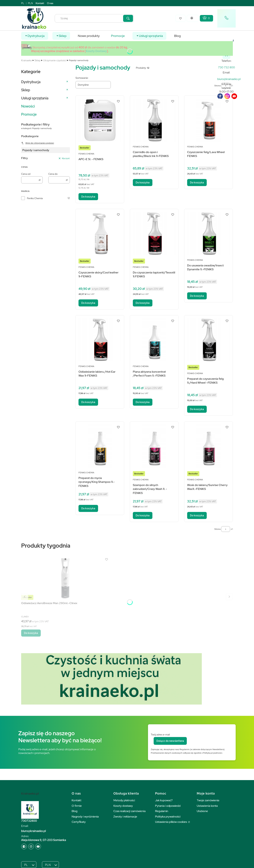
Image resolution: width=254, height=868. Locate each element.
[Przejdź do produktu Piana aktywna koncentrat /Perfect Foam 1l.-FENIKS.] (154, 340)
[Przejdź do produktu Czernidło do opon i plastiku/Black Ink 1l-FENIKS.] (154, 120)
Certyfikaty (79, 822)
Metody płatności (124, 800)
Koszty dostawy (123, 806)
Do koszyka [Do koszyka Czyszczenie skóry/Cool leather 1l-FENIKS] (88, 303)
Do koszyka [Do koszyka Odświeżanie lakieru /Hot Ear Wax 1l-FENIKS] (88, 402)
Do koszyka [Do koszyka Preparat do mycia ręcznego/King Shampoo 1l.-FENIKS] (88, 508)
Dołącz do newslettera (170, 741)
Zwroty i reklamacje (125, 817)
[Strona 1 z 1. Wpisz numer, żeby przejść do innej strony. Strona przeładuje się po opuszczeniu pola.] (226, 529)
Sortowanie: (82, 78)
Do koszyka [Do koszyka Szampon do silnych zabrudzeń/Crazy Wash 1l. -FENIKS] (143, 515)
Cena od (26, 174)
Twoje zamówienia (208, 800)
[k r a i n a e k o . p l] (226, 67)
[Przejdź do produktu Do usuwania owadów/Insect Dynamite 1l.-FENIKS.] (208, 233)
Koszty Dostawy (96, 51)
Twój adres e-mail (160, 735)
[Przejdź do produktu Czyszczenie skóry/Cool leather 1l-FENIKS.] (100, 233)
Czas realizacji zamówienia (129, 811)
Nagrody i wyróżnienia (85, 817)
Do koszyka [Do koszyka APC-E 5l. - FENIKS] (88, 197)
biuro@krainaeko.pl (34, 831)
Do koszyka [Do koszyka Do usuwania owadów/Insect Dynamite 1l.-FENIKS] (197, 296)
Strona (217, 529)
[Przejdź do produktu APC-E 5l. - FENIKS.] (100, 120)
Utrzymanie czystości (55, 60)
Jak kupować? (164, 800)
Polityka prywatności (168, 817)
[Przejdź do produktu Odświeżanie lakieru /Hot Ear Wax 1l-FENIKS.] (100, 340)
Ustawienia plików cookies (171, 822)
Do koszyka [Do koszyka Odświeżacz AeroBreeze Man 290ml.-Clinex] (31, 633)
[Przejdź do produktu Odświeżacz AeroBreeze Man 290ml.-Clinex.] (65, 578)
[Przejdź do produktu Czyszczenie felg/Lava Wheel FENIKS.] (208, 120)
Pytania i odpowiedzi (168, 806)
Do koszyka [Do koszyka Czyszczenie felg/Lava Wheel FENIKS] (197, 183)
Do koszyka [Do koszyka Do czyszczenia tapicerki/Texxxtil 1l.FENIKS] (143, 303)
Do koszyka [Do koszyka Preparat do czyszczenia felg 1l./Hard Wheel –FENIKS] (197, 409)
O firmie (77, 806)
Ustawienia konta (207, 806)
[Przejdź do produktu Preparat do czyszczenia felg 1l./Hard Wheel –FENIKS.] (208, 340)
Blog (75, 811)
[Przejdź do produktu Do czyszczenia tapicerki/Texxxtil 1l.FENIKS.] (154, 233)
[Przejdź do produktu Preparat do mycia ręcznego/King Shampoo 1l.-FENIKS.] (100, 446)
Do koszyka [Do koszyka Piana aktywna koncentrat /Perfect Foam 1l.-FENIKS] (143, 402)
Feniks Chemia (35, 198)
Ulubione (202, 811)
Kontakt (40, 3)
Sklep (38, 60)
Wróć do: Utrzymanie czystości (38, 143)
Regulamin (162, 811)
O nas (50, 3)
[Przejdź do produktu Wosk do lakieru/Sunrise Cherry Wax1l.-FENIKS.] (208, 446)
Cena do (53, 174)
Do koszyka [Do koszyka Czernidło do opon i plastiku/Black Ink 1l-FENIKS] (143, 183)
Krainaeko (27, 60)
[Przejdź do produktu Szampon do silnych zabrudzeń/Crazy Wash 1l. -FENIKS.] (154, 446)
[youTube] (234, 96)
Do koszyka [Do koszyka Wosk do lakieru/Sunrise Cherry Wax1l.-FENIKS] (197, 515)
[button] (128, 18)
